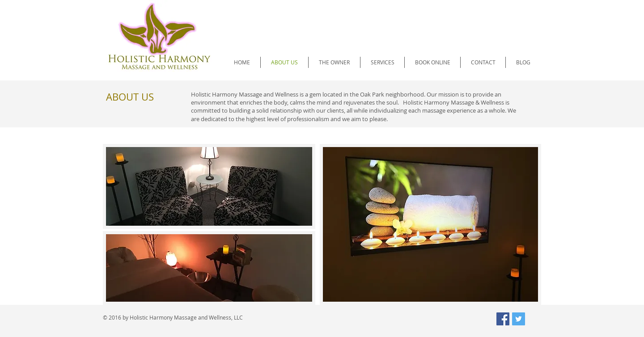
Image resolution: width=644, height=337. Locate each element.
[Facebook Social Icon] (503, 319)
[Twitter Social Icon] (519, 319)
